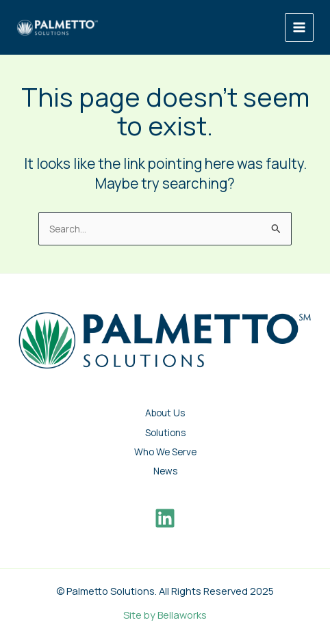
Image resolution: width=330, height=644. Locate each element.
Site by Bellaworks (165, 615)
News (165, 471)
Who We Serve (165, 452)
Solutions (165, 432)
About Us (165, 413)
